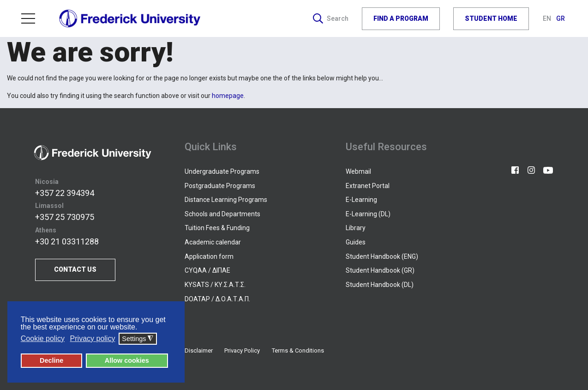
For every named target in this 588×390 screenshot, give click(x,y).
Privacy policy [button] (93, 338)
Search (331, 18)
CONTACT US (75, 269)
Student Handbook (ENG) (382, 256)
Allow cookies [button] (127, 360)
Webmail (358, 171)
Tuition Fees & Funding (217, 228)
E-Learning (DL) (368, 214)
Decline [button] (51, 360)
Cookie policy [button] (43, 338)
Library (356, 228)
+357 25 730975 (65, 217)
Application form (209, 256)
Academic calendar (213, 242)
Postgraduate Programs (220, 186)
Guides (356, 242)
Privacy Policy (242, 350)
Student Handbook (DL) (380, 285)
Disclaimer (199, 350)
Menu (28, 18)
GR (561, 18)
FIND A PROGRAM (401, 18)
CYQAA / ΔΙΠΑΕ (207, 270)
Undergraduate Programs (222, 171)
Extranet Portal (368, 186)
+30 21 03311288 (67, 241)
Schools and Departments (222, 214)
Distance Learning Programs (226, 200)
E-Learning (361, 200)
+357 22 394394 (65, 193)
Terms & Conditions (298, 350)
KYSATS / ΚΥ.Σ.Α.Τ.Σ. (215, 285)
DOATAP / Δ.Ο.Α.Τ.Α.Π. (217, 299)
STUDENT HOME (491, 18)
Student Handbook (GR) (380, 270)
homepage (228, 96)
